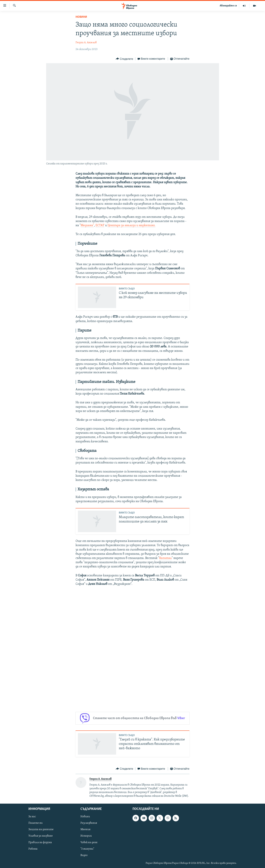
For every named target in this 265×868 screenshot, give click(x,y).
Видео (84, 855)
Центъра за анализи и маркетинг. (131, 225)
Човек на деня (89, 842)
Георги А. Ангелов (86, 43)
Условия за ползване (41, 836)
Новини (81, 17)
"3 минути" (87, 849)
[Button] (124, 59)
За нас (32, 817)
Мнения (85, 830)
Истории (86, 836)
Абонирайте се (228, 6)
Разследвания (89, 823)
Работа (33, 849)
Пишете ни (35, 823)
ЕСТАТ (100, 225)
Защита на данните (41, 830)
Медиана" (87, 225)
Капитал (165, 558)
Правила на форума (40, 842)
